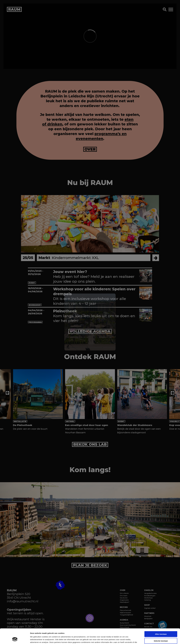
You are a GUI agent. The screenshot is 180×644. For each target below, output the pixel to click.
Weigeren (161, 635)
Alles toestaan (161, 621)
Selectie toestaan (161, 628)
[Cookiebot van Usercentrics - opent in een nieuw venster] (15, 640)
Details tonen (124, 639)
